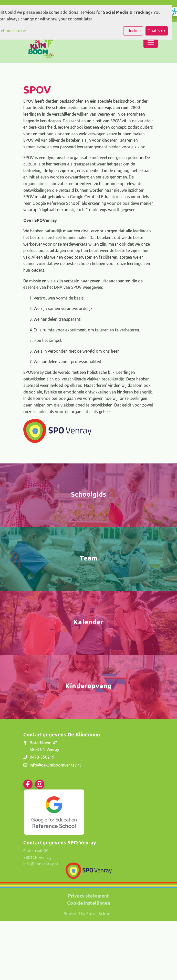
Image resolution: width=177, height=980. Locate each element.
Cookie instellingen (89, 903)
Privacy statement (89, 896)
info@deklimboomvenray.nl (55, 765)
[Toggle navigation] (151, 43)
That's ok (157, 31)
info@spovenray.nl (41, 864)
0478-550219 (42, 757)
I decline (133, 31)
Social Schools (100, 914)
